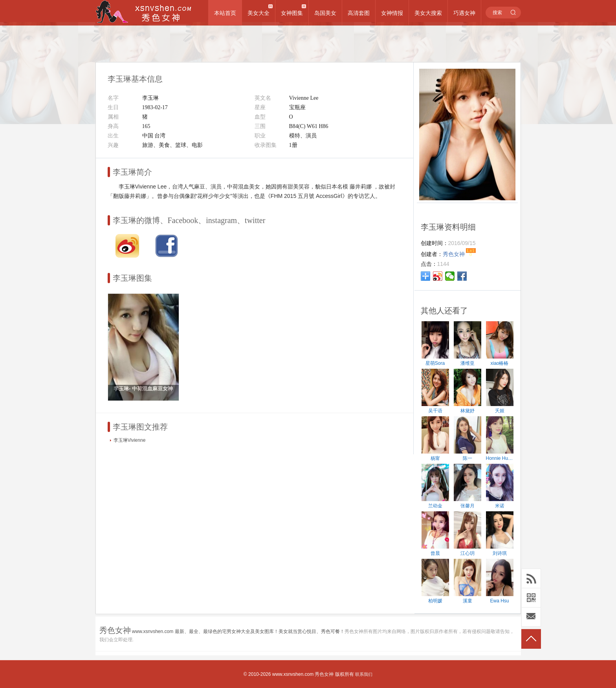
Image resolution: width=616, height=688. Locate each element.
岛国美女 (325, 13)
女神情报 (392, 13)
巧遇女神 (464, 13)
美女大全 (258, 13)
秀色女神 (324, 674)
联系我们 (364, 674)
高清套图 (359, 13)
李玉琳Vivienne (130, 440)
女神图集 (292, 13)
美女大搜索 (428, 13)
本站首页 (225, 13)
